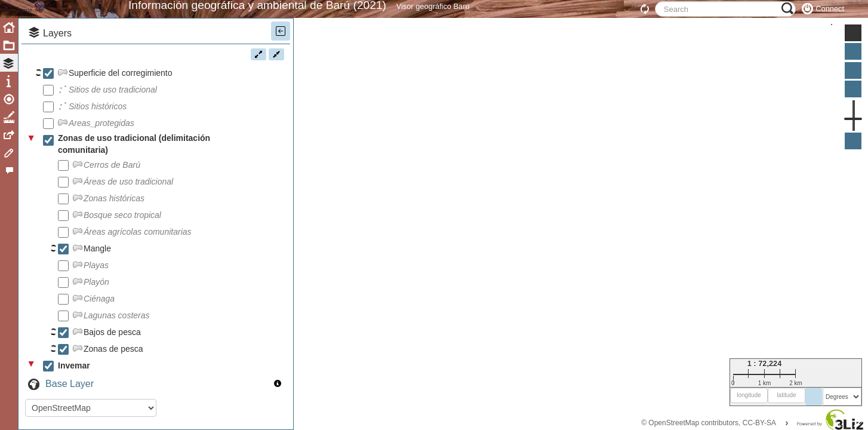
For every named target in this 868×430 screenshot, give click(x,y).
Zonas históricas (114, 225)
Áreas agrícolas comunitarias (138, 259)
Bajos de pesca (112, 359)
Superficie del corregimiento (121, 100)
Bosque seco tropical (122, 242)
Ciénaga (99, 325)
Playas (96, 292)
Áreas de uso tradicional (128, 208)
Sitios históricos (98, 133)
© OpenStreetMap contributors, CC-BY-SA (709, 423)
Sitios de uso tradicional (113, 116)
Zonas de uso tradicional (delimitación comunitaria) (134, 171)
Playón (96, 309)
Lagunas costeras (117, 342)
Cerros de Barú (112, 192)
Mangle (97, 275)
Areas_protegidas (101, 150)
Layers (57, 60)
